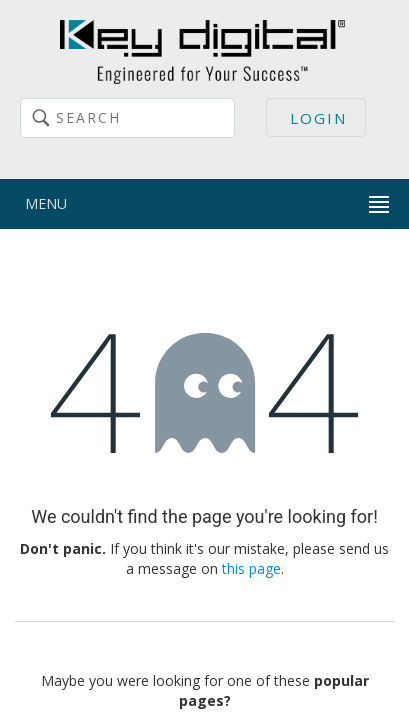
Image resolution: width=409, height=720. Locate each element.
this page (251, 568)
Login (318, 118)
